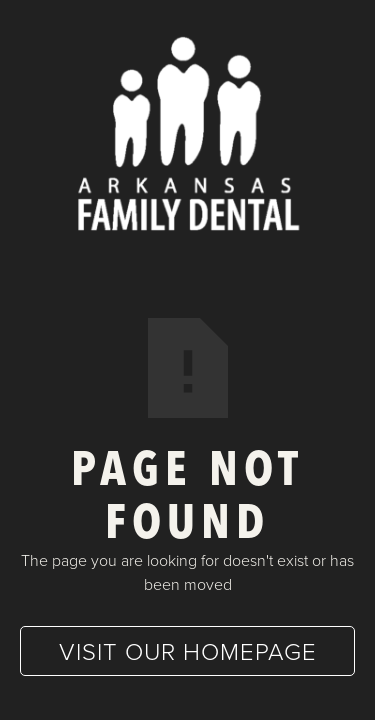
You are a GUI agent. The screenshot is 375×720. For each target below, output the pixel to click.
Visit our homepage (188, 650)
